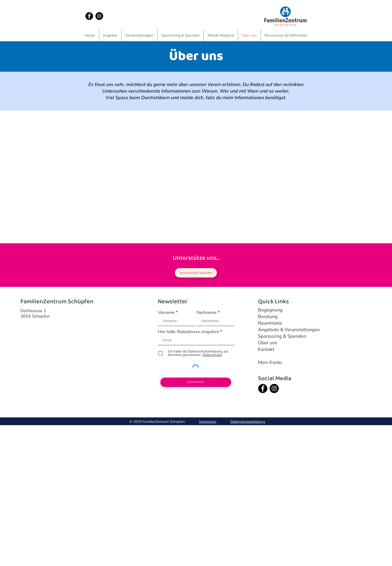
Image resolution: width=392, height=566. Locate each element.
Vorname (166, 312)
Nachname (207, 312)
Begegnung (270, 310)
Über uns (268, 343)
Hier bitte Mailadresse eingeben (188, 332)
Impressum (208, 422)
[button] (110, 35)
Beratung (268, 317)
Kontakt (266, 349)
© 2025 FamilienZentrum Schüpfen (158, 422)
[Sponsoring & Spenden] (196, 273)
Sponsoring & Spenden (282, 336)
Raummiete (270, 323)
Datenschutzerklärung (248, 422)
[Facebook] (89, 16)
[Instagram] (99, 16)
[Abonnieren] (196, 382)
